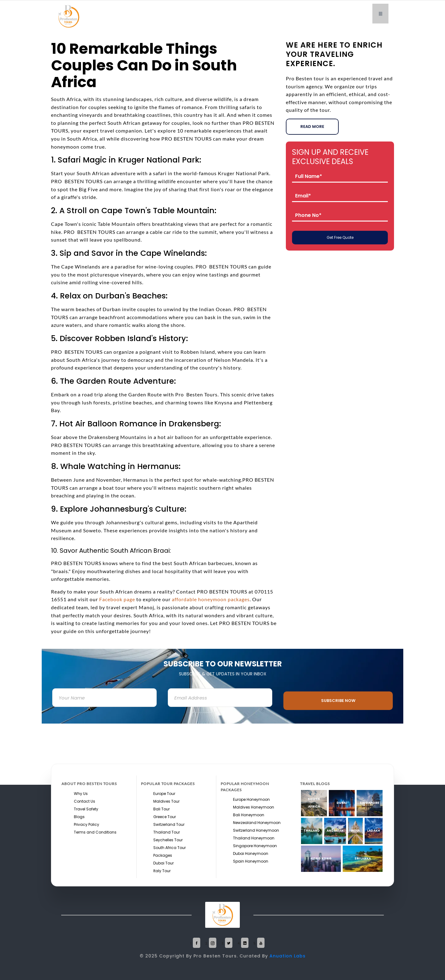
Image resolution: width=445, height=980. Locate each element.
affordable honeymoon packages (211, 599)
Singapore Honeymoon (255, 846)
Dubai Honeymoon (251, 853)
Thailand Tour (167, 832)
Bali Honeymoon (249, 815)
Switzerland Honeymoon (256, 830)
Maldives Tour (166, 801)
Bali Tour (161, 809)
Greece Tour (165, 817)
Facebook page (117, 599)
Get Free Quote (340, 237)
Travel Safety (86, 809)
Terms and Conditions (95, 832)
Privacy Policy (87, 824)
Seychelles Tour (168, 840)
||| (380, 14)
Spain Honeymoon (251, 861)
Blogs (79, 817)
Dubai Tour (163, 863)
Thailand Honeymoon (254, 838)
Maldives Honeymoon (254, 807)
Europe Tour (164, 794)
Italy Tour (162, 871)
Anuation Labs (288, 956)
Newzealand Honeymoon (257, 823)
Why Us (81, 794)
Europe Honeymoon (251, 799)
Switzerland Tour (169, 824)
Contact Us (85, 801)
